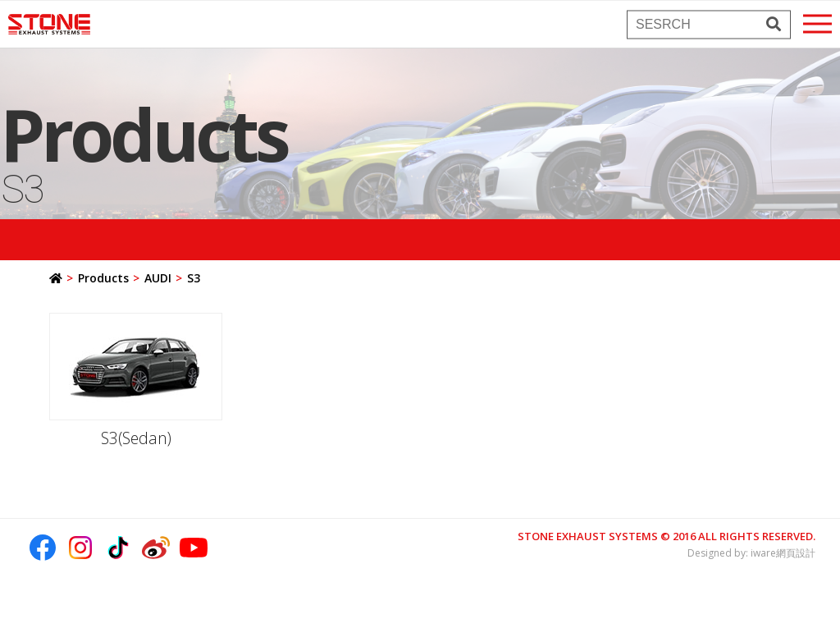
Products (103, 278)
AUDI (158, 278)
